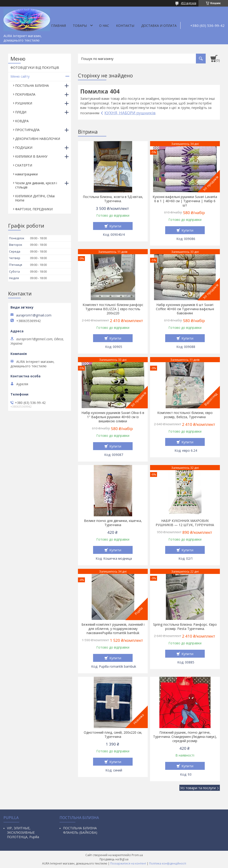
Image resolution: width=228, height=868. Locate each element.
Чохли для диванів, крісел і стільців (36, 185)
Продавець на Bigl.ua (114, 859)
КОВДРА (22, 121)
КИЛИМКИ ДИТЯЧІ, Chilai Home (35, 198)
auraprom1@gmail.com (34, 315)
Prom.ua (137, 855)
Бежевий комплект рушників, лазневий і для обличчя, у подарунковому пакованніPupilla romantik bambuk (113, 629)
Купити (115, 226)
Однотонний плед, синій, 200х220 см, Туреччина (113, 735)
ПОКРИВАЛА (25, 94)
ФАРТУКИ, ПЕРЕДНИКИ (34, 209)
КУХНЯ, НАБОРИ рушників (130, 113)
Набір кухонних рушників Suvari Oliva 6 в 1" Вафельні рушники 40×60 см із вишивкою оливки (113, 417)
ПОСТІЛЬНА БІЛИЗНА (32, 85)
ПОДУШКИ (24, 148)
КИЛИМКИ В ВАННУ (31, 156)
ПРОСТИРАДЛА (27, 130)
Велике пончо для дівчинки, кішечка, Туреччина (113, 523)
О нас (104, 26)
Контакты (125, 26)
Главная (59, 26)
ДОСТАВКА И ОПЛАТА (159, 26)
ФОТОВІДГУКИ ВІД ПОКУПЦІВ (35, 68)
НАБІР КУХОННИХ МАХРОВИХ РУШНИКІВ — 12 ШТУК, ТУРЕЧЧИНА (185, 523)
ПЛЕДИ (21, 112)
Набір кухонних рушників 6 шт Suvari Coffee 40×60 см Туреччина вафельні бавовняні (185, 309)
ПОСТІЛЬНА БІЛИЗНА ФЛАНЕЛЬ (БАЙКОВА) (80, 830)
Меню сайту (20, 76)
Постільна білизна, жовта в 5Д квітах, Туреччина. (113, 199)
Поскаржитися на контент (128, 863)
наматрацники (26, 174)
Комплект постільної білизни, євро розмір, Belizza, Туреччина (185, 415)
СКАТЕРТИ (24, 165)
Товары (80, 26)
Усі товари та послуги (198, 788)
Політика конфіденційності (168, 863)
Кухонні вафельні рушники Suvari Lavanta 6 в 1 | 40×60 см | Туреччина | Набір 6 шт (185, 201)
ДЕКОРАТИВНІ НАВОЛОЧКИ (38, 139)
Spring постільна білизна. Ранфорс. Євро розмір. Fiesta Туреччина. (185, 627)
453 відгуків (188, 3)
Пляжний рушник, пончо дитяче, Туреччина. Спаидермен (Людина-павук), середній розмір (185, 737)
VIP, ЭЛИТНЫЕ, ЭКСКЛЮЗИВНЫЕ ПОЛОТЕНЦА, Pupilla (23, 832)
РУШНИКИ (24, 103)
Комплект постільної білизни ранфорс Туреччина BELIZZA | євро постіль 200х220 (113, 309)
